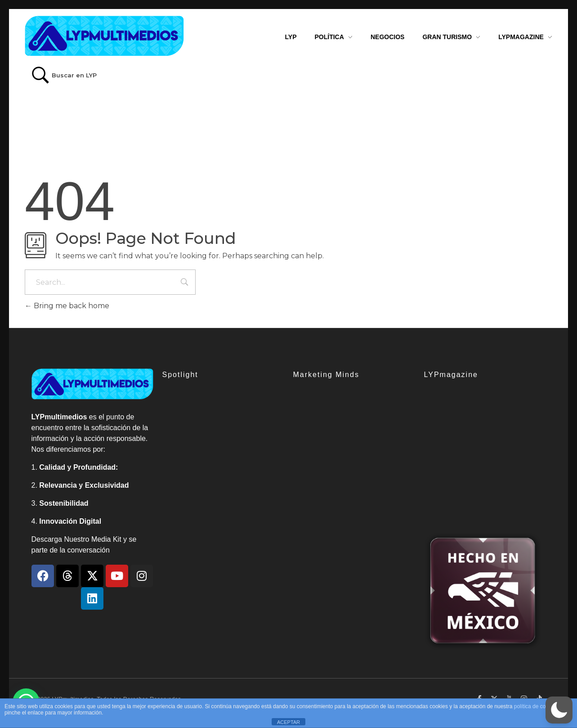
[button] (559, 710)
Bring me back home (67, 306)
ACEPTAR (288, 722)
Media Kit (106, 539)
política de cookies (536, 706)
